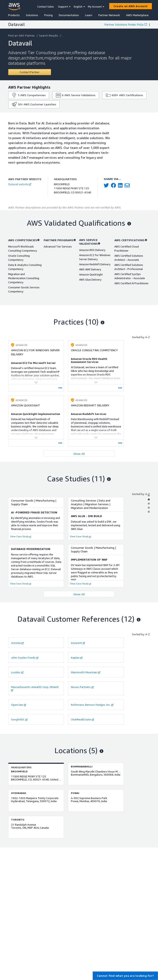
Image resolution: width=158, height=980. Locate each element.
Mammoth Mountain (86, 672)
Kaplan (77, 657)
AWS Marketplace (137, 15)
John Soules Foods (25, 657)
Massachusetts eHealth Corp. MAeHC (35, 688)
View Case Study (21, 536)
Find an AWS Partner (22, 35)
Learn (89, 15)
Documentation (69, 15)
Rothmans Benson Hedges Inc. (92, 705)
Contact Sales (46, 7)
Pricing (48, 15)
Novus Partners (82, 687)
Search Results (49, 35)
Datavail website (20, 184)
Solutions (32, 15)
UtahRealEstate (82, 719)
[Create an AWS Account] (131, 6)
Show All (79, 454)
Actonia (17, 643)
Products (14, 15)
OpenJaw (19, 705)
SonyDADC (19, 719)
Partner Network (109, 15)
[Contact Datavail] (30, 72)
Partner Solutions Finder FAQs (126, 24)
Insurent (78, 643)
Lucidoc (17, 672)
